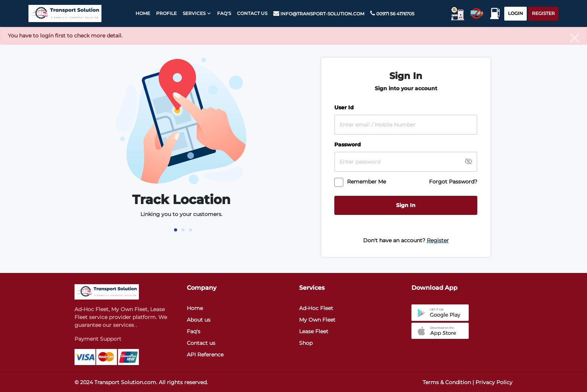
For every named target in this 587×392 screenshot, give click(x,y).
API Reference (205, 355)
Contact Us (251, 13)
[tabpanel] (181, 141)
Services (193, 13)
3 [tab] (191, 230)
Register (543, 13)
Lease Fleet (314, 331)
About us (199, 320)
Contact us (201, 343)
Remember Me (367, 182)
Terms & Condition (447, 382)
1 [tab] (176, 230)
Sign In (406, 205)
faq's (223, 13)
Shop (306, 343)
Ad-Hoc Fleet (316, 308)
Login (515, 13)
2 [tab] (183, 230)
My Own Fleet (317, 320)
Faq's (194, 331)
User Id (344, 107)
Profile (165, 13)
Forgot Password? (453, 182)
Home (141, 13)
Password (348, 145)
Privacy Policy (494, 382)
